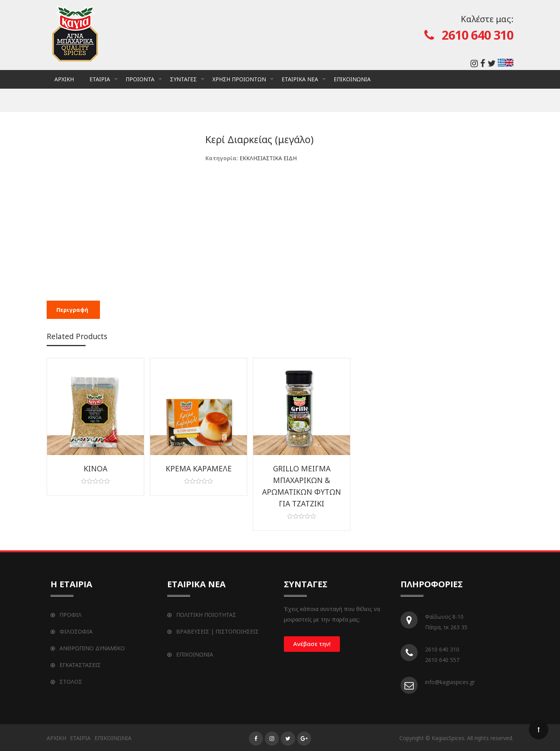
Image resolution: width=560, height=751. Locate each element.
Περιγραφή (72, 310)
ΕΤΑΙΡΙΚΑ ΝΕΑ (304, 82)
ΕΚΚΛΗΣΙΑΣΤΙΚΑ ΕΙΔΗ (268, 158)
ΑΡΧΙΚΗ (64, 79)
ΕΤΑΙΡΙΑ (104, 82)
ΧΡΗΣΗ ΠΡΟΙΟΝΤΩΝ (243, 82)
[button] (312, 644)
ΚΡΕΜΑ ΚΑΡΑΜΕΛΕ (199, 469)
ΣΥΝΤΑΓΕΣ (187, 82)
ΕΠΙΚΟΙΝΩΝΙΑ (352, 79)
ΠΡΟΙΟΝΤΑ (144, 82)
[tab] (72, 310)
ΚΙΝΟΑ (95, 469)
